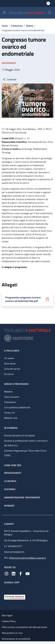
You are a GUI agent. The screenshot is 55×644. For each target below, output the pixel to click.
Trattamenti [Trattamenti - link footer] (10, 402)
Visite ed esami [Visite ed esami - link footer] (12, 397)
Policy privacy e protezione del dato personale (24, 627)
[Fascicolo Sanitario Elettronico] (15, 597)
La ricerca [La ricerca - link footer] (10, 481)
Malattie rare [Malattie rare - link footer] (11, 418)
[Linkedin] (13, 573)
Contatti (9, 524)
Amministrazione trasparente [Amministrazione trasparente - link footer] (22, 497)
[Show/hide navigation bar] (4, 13)
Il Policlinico (17, 26)
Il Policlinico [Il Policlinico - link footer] (12, 351)
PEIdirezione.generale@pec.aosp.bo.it (27, 558)
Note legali (7, 615)
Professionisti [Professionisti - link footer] (13, 473)
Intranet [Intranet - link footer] (9, 506)
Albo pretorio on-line (12, 633)
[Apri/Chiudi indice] (1, 643)
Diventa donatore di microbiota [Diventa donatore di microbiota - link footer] (20, 435)
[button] (50, 13)
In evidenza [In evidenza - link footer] (11, 428)
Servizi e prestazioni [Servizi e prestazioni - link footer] (16, 384)
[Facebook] (21, 573)
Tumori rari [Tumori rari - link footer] (10, 413)
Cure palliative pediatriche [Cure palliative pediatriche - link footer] (17, 407)
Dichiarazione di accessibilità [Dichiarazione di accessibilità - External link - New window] (16, 639)
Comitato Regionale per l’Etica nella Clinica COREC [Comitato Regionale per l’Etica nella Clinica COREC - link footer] (25, 453)
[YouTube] (28, 573)
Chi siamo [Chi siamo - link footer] (9, 358)
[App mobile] (6, 589)
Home (5, 26)
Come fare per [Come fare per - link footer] (13, 465)
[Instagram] (6, 573)
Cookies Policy (9, 621)
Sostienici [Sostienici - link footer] (10, 489)
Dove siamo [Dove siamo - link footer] (10, 363)
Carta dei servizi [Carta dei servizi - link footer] (12, 369)
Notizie (30, 26)
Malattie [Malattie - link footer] (8, 392)
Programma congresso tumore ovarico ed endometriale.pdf (23, 299)
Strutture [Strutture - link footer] (9, 374)
